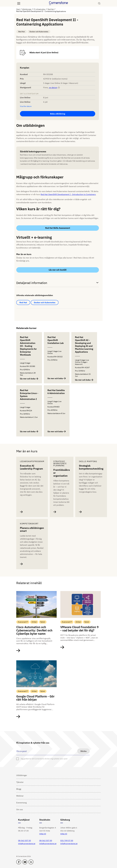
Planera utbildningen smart (32, 529)
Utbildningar (22, 775)
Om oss (20, 809)
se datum (53, 88)
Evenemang (21, 803)
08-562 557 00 (46, 840)
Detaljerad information (58, 283)
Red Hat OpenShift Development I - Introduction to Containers (68, 194)
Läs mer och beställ (58, 270)
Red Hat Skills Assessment (58, 228)
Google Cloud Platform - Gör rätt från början (35, 698)
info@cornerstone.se (27, 844)
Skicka (83, 751)
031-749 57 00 (67, 840)
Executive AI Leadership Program (31, 467)
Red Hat (23, 302)
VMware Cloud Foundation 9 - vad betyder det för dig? (79, 629)
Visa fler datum (26, 106)
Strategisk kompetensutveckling (91, 467)
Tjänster (20, 782)
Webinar (20, 796)
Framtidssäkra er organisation (62, 473)
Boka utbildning (58, 114)
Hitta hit (43, 834)
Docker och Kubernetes (45, 302)
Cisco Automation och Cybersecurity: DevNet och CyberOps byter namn (34, 630)
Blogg (19, 789)
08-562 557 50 (24, 840)
